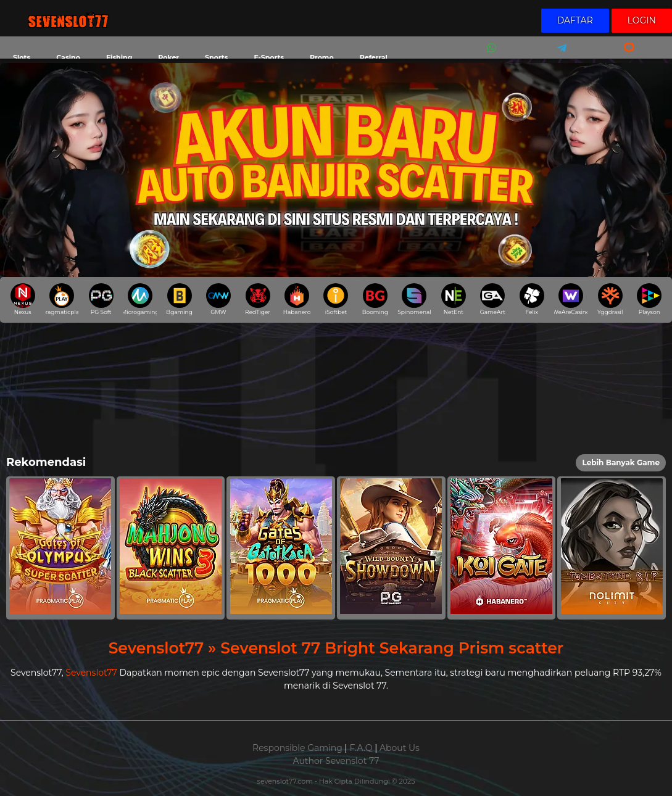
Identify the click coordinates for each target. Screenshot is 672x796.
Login (642, 20)
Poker (168, 57)
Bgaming (179, 299)
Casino (68, 57)
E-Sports (269, 57)
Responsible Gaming (297, 748)
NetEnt (454, 299)
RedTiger (258, 299)
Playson (649, 299)
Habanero (297, 299)
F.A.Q (361, 748)
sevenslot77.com (286, 781)
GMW (218, 299)
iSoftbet (336, 299)
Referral (374, 57)
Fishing (119, 57)
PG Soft (101, 299)
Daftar (575, 20)
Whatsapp (489, 56)
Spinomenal (414, 299)
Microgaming (140, 299)
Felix (532, 299)
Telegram (558, 56)
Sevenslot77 (91, 673)
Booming (375, 299)
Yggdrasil (610, 299)
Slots (22, 57)
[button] (60, 548)
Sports (216, 57)
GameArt (493, 299)
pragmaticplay (62, 299)
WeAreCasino (571, 299)
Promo (322, 57)
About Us (400, 748)
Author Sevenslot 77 (336, 761)
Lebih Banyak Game (621, 462)
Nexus (23, 299)
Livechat (624, 56)
